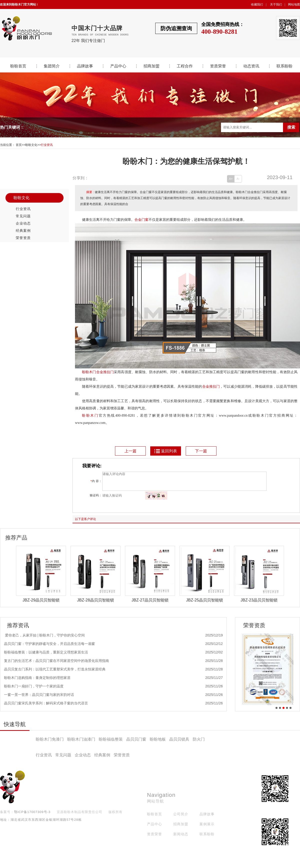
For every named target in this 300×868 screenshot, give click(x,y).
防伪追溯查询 (176, 28)
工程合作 (185, 66)
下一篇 (201, 451)
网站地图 (294, 4)
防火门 (199, 743)
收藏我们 (257, 4)
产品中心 (118, 66)
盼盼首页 (18, 66)
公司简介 (181, 818)
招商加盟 (151, 66)
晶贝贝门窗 (136, 743)
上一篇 (130, 451)
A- (238, 179)
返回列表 (165, 451)
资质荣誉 (218, 66)
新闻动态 (181, 838)
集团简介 (52, 66)
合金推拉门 (211, 387)
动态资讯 (251, 66)
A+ (231, 179)
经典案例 (23, 231)
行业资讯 (47, 145)
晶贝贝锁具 (179, 743)
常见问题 (23, 216)
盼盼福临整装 (111, 743)
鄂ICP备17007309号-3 (32, 816)
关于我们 (276, 4)
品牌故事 (85, 66)
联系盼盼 (284, 66)
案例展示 (207, 828)
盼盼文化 (31, 145)
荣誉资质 (23, 238)
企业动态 (23, 223)
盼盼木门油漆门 (81, 743)
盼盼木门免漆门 (50, 743)
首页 (19, 145)
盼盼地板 (158, 743)
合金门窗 (141, 220)
